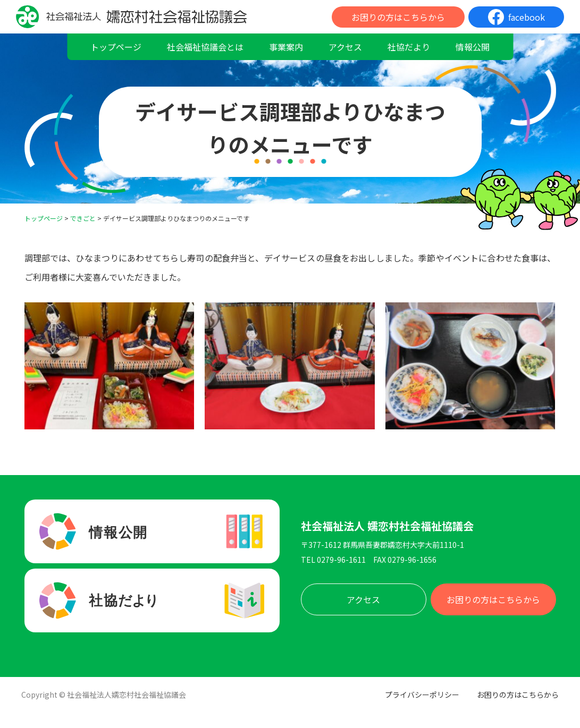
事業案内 (286, 47)
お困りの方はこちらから (398, 17)
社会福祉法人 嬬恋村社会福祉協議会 (387, 526)
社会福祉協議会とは (205, 47)
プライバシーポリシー (422, 695)
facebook (527, 17)
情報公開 (473, 47)
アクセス (345, 47)
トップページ (116, 47)
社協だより (409, 47)
